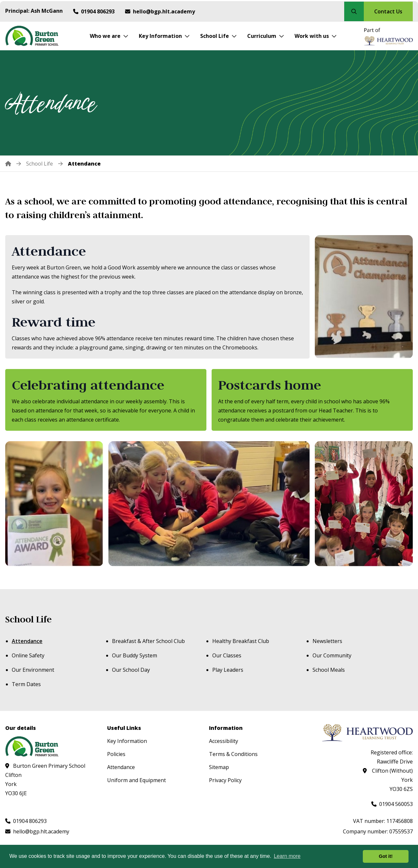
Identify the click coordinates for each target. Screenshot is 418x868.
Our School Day (131, 670)
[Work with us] (316, 36)
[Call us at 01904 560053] (392, 804)
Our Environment (33, 670)
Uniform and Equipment (137, 780)
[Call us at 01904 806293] (94, 11)
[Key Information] (164, 36)
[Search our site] (354, 11)
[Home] (13, 164)
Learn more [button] (287, 856)
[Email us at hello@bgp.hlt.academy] (160, 11)
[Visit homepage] (34, 36)
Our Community (332, 655)
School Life (28, 619)
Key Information (127, 741)
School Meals (329, 670)
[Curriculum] (266, 36)
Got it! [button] (386, 856)
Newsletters (327, 641)
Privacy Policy (225, 780)
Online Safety (28, 655)
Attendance (27, 641)
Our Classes (227, 655)
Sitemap (219, 767)
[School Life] (218, 36)
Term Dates (26, 684)
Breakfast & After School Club (148, 641)
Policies (116, 754)
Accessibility (224, 741)
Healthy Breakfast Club (241, 641)
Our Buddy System (135, 655)
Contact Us (388, 11)
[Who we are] (109, 36)
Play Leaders (228, 670)
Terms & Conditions (233, 754)
